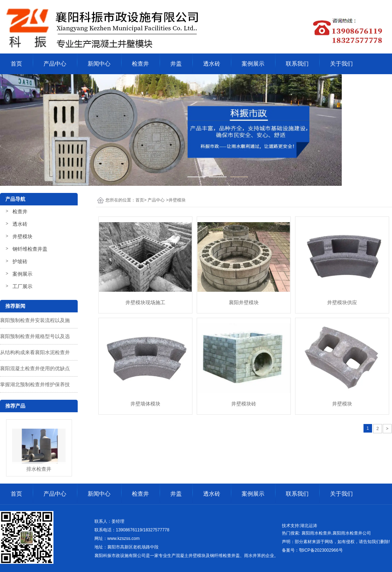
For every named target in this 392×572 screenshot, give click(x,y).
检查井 (140, 64)
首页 (16, 64)
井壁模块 (22, 236)
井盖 (176, 64)
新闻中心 (99, 64)
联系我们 (297, 64)
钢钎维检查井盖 (30, 249)
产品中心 (55, 64)
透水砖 (212, 64)
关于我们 (341, 64)
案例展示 (253, 64)
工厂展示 (22, 286)
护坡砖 (20, 261)
